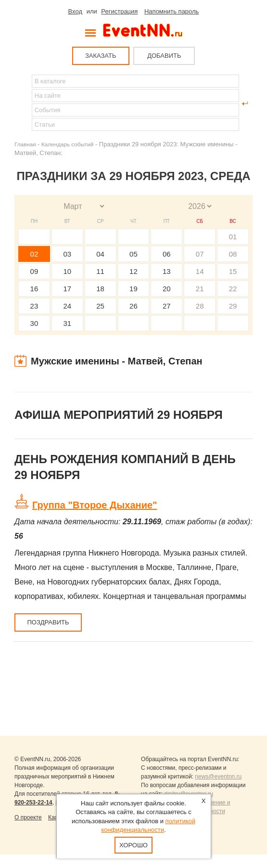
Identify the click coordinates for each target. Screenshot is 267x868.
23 (34, 306)
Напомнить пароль (172, 11)
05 (133, 254)
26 (133, 306)
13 (167, 271)
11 (100, 271)
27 (167, 306)
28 (200, 306)
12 (133, 271)
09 (34, 271)
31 (67, 323)
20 (167, 289)
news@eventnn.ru (218, 777)
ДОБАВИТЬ (164, 56)
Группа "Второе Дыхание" (95, 505)
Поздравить (48, 622)
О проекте (28, 817)
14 (200, 271)
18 (100, 289)
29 (233, 306)
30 (34, 323)
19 (133, 289)
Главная (25, 144)
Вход (75, 11)
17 (67, 289)
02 (34, 254)
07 (200, 254)
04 (100, 254)
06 (167, 254)
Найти (22, 104)
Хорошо (133, 845)
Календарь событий (67, 144)
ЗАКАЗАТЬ (101, 56)
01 (233, 237)
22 (233, 289)
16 (34, 289)
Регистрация (119, 11)
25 (100, 306)
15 (233, 271)
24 (67, 306)
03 (67, 254)
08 (233, 254)
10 (67, 271)
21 (200, 289)
